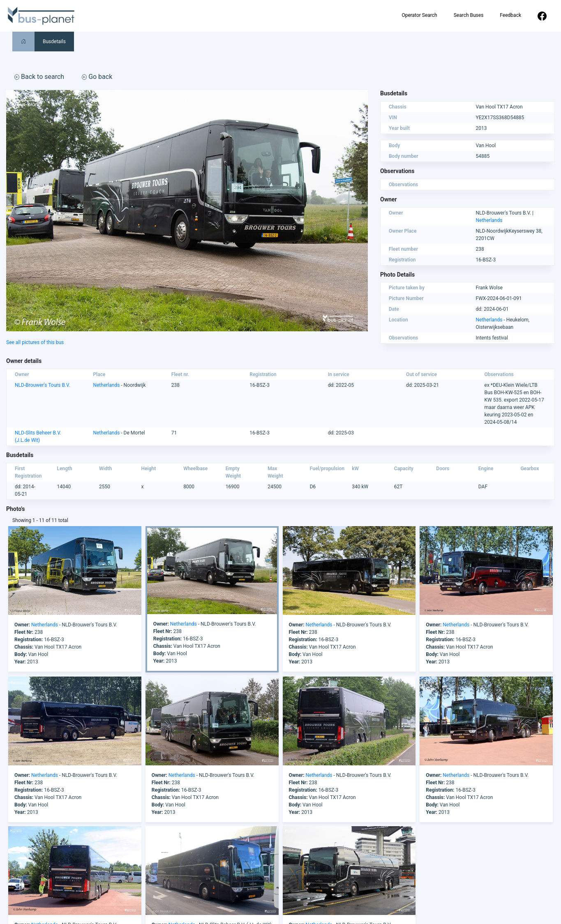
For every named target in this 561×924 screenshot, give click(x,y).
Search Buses (469, 15)
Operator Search (419, 15)
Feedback (510, 15)
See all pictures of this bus (35, 342)
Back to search (39, 77)
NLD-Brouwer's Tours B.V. (43, 385)
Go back (97, 77)
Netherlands (489, 220)
